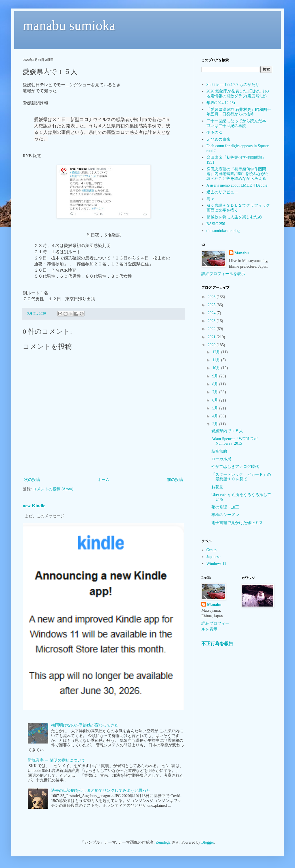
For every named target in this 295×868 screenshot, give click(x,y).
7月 (216, 392)
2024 (212, 313)
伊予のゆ (214, 133)
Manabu (242, 253)
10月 (217, 368)
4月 (216, 416)
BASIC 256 (216, 224)
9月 (216, 376)
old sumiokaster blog (223, 231)
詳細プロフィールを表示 (223, 274)
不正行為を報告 (217, 644)
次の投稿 (32, 480)
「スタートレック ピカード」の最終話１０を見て (241, 477)
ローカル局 (221, 459)
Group (212, 550)
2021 (212, 337)
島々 (210, 199)
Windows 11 (216, 564)
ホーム (104, 480)
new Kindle (34, 506)
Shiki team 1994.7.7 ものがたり (233, 85)
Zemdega (163, 842)
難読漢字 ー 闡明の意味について (57, 760)
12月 (217, 352)
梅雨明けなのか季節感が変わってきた (85, 725)
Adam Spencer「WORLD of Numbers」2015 (234, 441)
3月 (216, 424)
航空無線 (219, 451)
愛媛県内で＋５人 (227, 431)
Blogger (208, 842)
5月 (216, 408)
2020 (212, 345)
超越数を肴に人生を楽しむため (234, 217)
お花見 (217, 487)
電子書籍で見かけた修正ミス (237, 523)
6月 (216, 400)
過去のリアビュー (222, 192)
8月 (216, 384)
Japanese (214, 557)
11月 (217, 360)
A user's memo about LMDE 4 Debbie (237, 185)
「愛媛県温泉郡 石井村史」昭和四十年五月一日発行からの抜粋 (239, 112)
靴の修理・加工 (225, 507)
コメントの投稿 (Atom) (53, 489)
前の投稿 (175, 480)
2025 (212, 305)
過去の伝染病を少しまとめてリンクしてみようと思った (101, 790)
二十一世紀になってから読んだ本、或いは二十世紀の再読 (238, 123)
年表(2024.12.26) (221, 103)
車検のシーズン (225, 515)
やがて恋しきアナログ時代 (235, 467)
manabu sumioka (69, 25)
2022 (212, 329)
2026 (212, 297)
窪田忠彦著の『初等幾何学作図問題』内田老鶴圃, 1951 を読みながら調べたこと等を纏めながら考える (238, 174)
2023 (212, 321)
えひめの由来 (218, 139)
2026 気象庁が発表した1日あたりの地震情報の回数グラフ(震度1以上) (238, 94)
